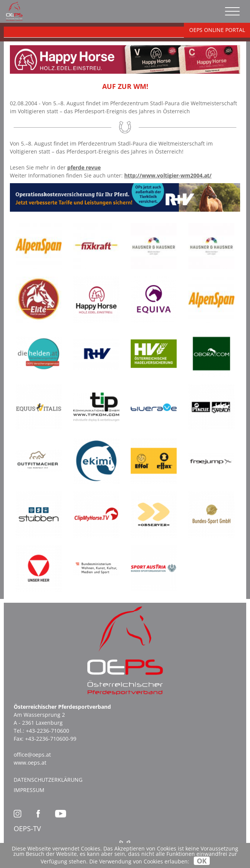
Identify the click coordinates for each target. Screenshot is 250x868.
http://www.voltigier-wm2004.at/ (168, 175)
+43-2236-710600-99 (51, 739)
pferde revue (84, 167)
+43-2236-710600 (47, 731)
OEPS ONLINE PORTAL (217, 30)
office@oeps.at (32, 755)
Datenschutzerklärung (48, 780)
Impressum (29, 790)
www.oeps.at (30, 763)
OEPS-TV (27, 828)
